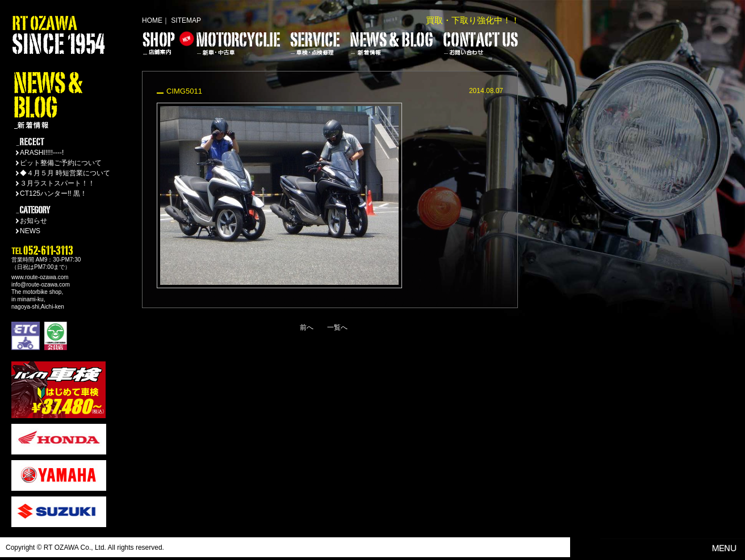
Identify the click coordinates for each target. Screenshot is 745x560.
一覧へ (337, 327)
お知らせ (34, 221)
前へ (307, 327)
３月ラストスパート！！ (57, 183)
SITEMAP (186, 20)
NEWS (30, 231)
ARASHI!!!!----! (42, 153)
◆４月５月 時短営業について (65, 173)
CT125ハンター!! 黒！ (53, 193)
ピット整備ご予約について (61, 163)
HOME (152, 20)
